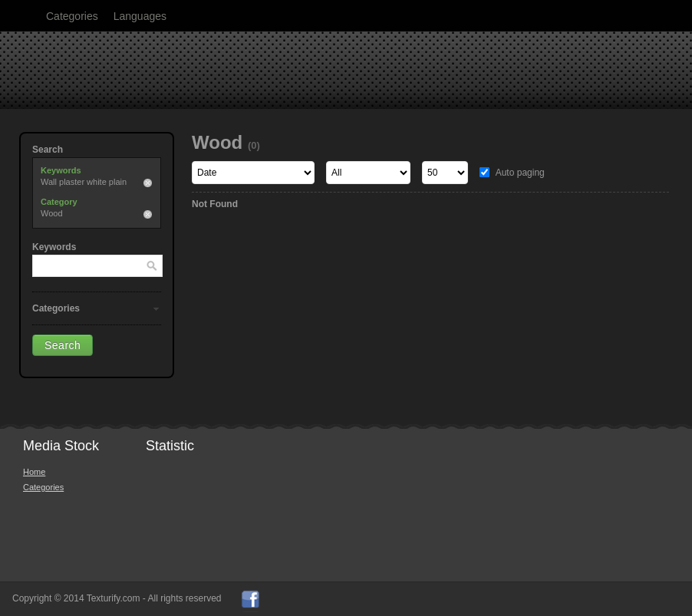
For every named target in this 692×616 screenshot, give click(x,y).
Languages (140, 16)
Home (34, 472)
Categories (72, 16)
